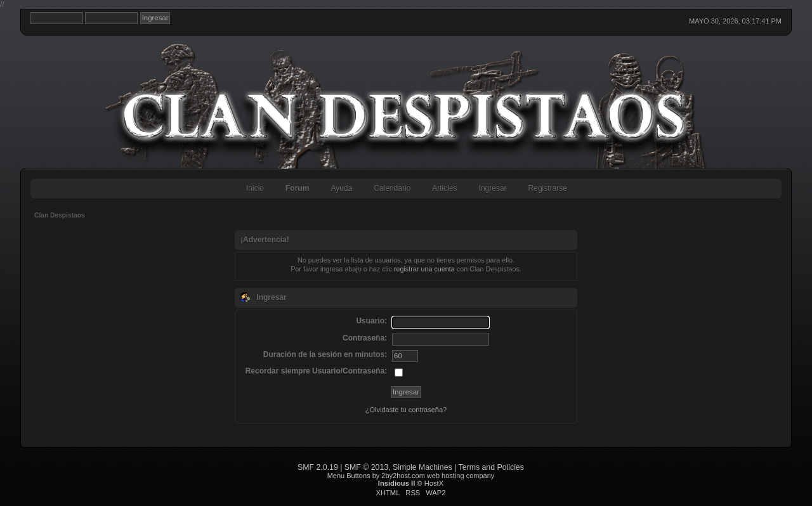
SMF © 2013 (366, 467)
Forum (297, 188)
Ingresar (493, 188)
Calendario (392, 188)
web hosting (446, 476)
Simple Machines (422, 467)
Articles (444, 188)
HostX (434, 483)
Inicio (255, 188)
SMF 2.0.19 (318, 467)
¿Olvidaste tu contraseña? (406, 410)
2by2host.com (403, 476)
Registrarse (548, 188)
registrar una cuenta (424, 269)
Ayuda (341, 188)
